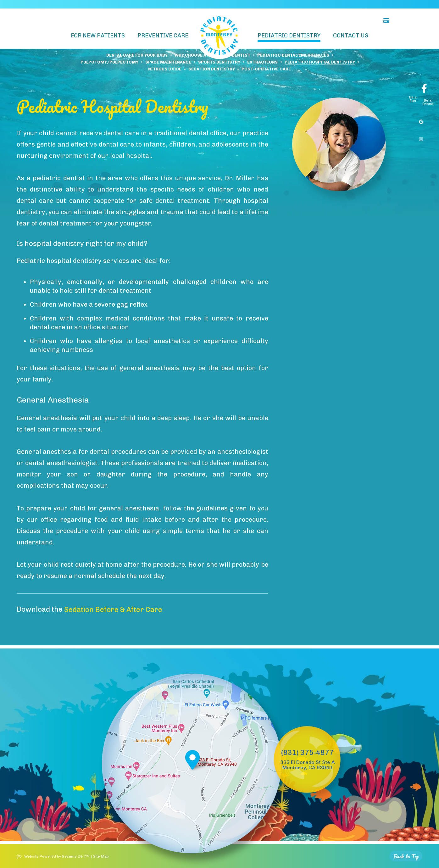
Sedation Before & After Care (113, 610)
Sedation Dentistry (212, 69)
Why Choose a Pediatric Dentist (212, 56)
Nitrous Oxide (165, 69)
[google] (420, 120)
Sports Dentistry (219, 62)
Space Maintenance (168, 62)
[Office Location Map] (192, 761)
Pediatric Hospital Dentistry (320, 62)
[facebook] (422, 85)
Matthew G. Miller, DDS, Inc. (88, 4)
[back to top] (406, 856)
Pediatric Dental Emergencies (293, 56)
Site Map (101, 856)
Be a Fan (413, 99)
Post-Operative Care (266, 69)
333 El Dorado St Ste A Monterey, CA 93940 (308, 765)
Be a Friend (428, 102)
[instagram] (420, 137)
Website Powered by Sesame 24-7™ (57, 856)
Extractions (262, 62)
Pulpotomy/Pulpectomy (109, 62)
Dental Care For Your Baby (137, 56)
